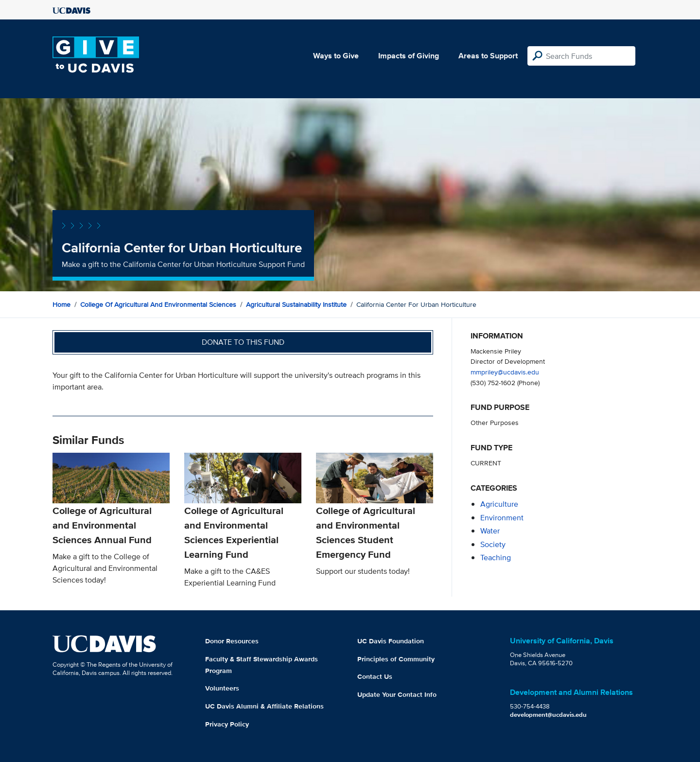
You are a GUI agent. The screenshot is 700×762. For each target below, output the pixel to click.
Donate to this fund (243, 342)
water (490, 531)
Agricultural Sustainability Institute (296, 304)
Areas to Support (488, 56)
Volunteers (222, 688)
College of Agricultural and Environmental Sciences (158, 304)
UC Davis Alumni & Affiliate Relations (264, 706)
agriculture (499, 504)
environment (502, 518)
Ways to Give (336, 56)
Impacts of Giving (409, 56)
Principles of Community (396, 659)
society (493, 544)
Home (61, 304)
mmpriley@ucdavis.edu (505, 372)
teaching (496, 558)
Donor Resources (232, 641)
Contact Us (375, 676)
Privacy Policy (227, 724)
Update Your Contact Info (397, 694)
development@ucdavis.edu (548, 715)
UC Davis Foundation (391, 641)
